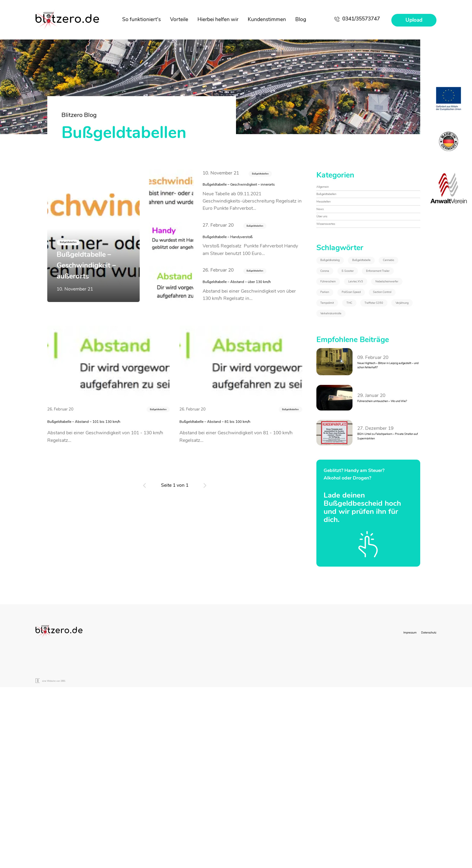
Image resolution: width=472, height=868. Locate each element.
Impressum (393, 796)
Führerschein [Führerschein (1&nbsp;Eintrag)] (337, 359)
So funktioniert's (141, 19)
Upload (414, 20)
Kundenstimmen (267, 19)
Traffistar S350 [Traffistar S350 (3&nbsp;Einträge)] (369, 426)
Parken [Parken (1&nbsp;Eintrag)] (391, 375)
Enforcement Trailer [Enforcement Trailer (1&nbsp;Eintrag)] (344, 342)
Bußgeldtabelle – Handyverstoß (244, 251)
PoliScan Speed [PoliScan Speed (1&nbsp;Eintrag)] (340, 392)
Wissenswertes (333, 251)
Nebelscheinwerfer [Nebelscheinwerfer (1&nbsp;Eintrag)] (343, 375)
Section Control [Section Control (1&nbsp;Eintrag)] (340, 409)
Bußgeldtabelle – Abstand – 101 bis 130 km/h (108, 452)
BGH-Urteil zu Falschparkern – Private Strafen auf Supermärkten (388, 574)
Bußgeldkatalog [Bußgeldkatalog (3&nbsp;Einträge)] (340, 291)
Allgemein (327, 189)
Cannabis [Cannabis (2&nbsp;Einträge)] (385, 308)
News (323, 226)
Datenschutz (423, 796)
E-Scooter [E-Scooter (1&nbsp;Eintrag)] (370, 325)
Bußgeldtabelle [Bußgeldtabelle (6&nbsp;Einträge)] (339, 308)
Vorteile (179, 19)
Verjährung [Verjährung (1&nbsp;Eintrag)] (335, 442)
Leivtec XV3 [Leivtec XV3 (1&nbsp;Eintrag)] (384, 359)
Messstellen (329, 214)
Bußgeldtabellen (269, 174)
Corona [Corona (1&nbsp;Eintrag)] (331, 325)
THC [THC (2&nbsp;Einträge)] (328, 426)
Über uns (326, 239)
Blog (301, 19)
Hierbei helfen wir (218, 19)
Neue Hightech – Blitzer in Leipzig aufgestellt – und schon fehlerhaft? (385, 500)
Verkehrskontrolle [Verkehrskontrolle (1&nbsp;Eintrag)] (386, 442)
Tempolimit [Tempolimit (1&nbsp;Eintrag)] (388, 409)
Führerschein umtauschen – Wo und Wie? (387, 536)
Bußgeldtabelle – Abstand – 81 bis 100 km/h (239, 452)
